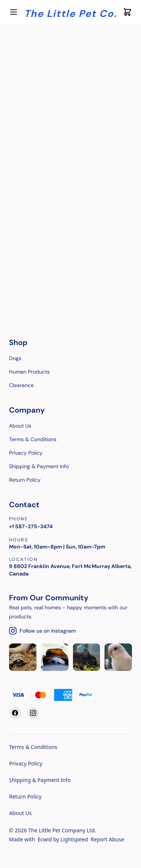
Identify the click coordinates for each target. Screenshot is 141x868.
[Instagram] (33, 713)
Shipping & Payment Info (40, 780)
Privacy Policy (26, 763)
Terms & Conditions (33, 747)
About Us (20, 813)
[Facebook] (15, 713)
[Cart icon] (127, 12)
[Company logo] (70, 12)
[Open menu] (14, 12)
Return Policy (25, 796)
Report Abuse (107, 839)
